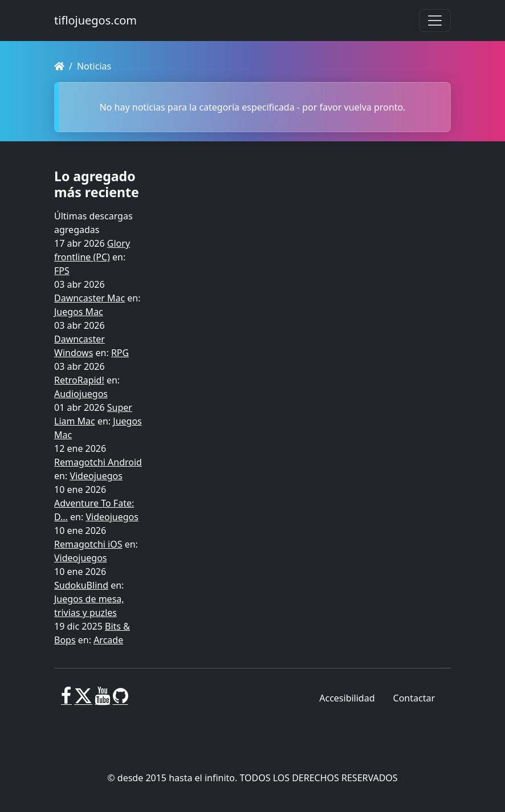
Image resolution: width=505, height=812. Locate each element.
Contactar (414, 698)
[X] (83, 700)
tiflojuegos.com (95, 20)
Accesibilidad (347, 698)
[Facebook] (66, 700)
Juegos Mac (79, 312)
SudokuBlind (81, 585)
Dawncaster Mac (89, 298)
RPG (120, 353)
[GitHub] (121, 700)
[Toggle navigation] (435, 21)
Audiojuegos (81, 394)
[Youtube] (102, 700)
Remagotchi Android (98, 462)
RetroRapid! (79, 380)
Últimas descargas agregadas (93, 223)
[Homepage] (59, 66)
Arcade (108, 640)
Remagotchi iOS (88, 544)
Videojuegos (96, 476)
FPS (62, 271)
